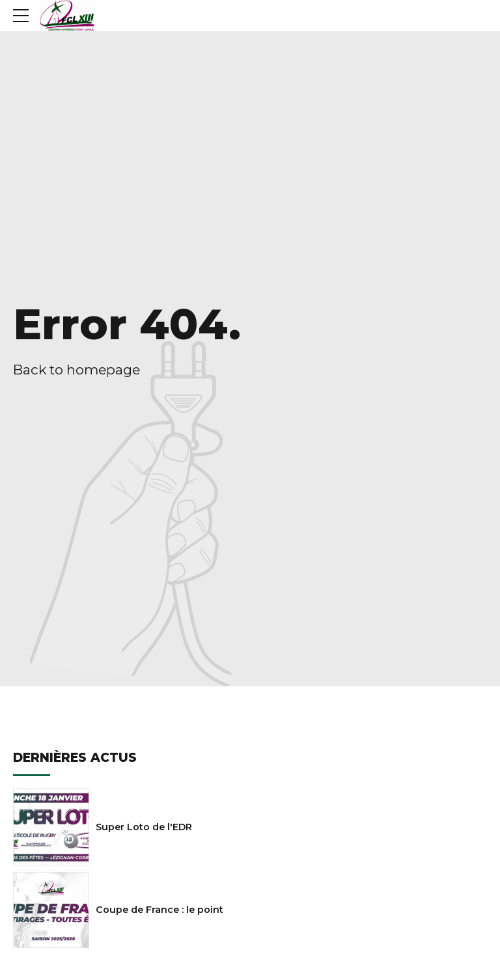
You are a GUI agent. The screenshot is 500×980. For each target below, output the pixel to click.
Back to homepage (76, 370)
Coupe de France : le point (160, 910)
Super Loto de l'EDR (144, 827)
